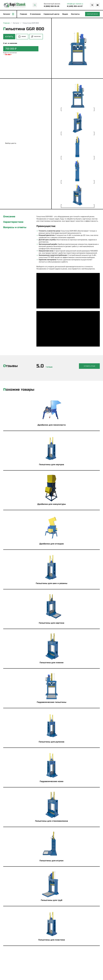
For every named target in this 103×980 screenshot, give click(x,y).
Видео (65, 14)
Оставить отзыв (90, 366)
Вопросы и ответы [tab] (15, 228)
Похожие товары (19, 390)
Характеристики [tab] (13, 222)
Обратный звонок (92, 14)
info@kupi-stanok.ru (75, 4)
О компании (35, 14)
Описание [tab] (9, 217)
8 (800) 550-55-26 (52, 6)
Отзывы (10, 366)
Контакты (75, 14)
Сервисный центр (52, 14)
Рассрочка (36, 37)
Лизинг (22, 37)
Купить (9, 37)
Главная (24, 14)
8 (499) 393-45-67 (75, 6)
